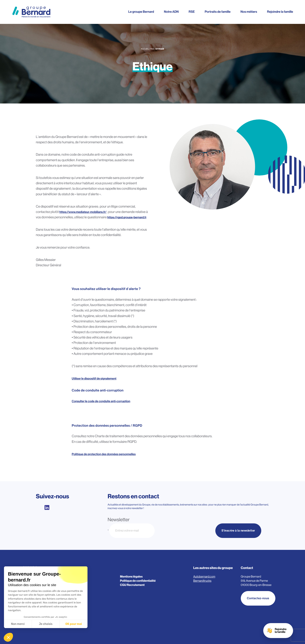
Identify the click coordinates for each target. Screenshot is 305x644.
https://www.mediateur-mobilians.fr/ (83, 212)
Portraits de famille (218, 12)
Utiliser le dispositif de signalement (94, 379)
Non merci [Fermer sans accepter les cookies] (18, 624)
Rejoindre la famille (280, 12)
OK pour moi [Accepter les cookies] (74, 624)
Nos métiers (249, 12)
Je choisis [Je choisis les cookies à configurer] (46, 624)
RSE (192, 12)
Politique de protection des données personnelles (104, 455)
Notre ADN (171, 12)
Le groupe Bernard (141, 12)
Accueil (145, 49)
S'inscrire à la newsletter (238, 531)
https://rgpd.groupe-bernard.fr (127, 217)
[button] (8, 637)
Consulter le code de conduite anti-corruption (101, 402)
